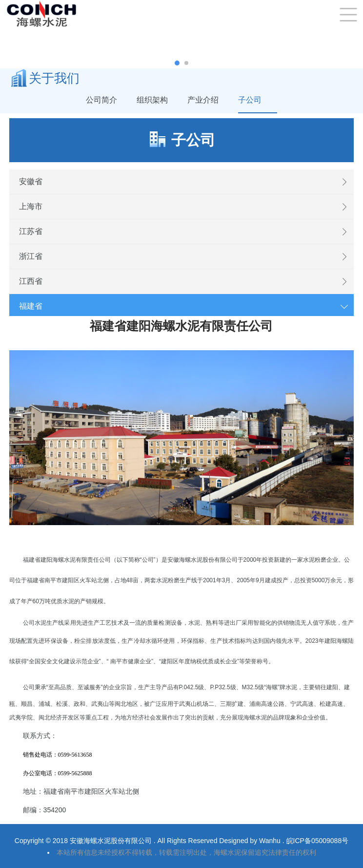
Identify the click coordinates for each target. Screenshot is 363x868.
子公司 (250, 100)
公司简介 (101, 100)
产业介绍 (203, 100)
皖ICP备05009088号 (318, 841)
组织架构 (152, 100)
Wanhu (271, 841)
